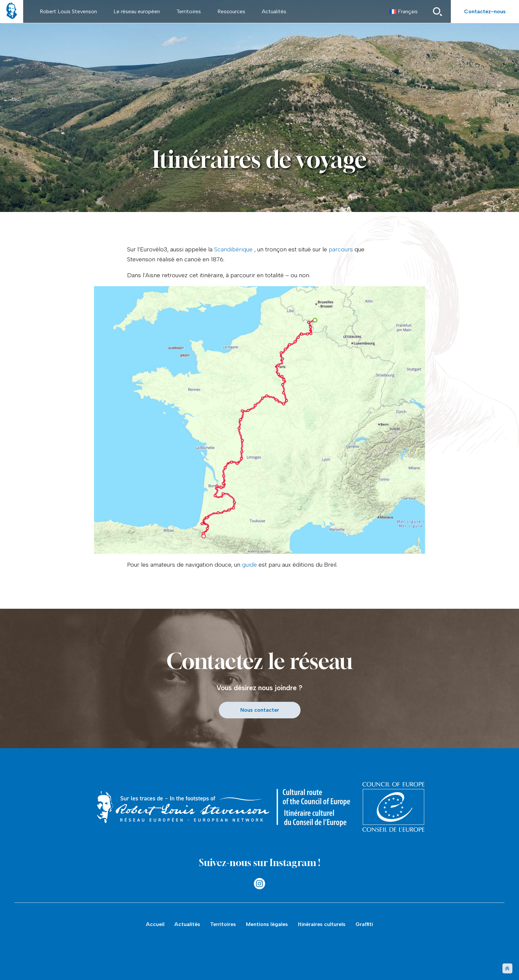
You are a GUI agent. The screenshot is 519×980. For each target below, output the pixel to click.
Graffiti (364, 924)
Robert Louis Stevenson (68, 11)
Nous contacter (260, 710)
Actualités (274, 11)
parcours (341, 249)
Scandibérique (233, 249)
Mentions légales (267, 924)
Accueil (155, 924)
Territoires (189, 11)
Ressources (231, 11)
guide (249, 565)
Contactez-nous (485, 11)
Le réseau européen (137, 11)
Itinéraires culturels (322, 924)
